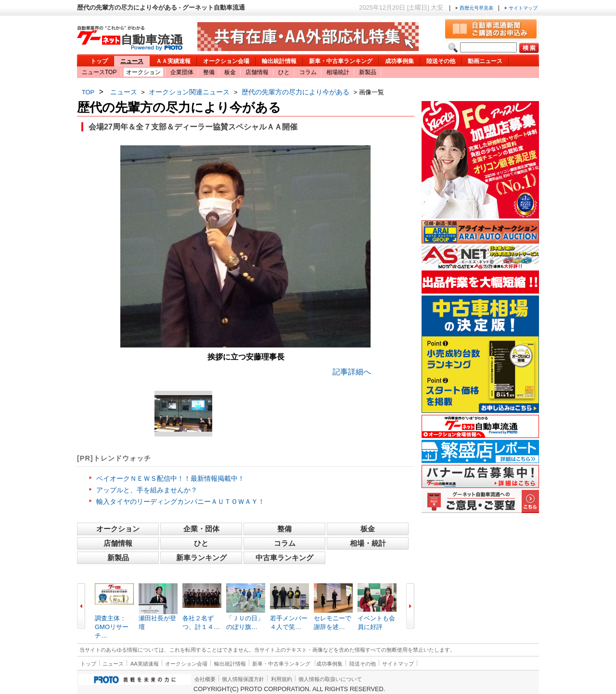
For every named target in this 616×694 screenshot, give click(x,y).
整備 (209, 72)
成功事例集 (399, 61)
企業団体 (182, 72)
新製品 (368, 72)
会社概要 (205, 679)
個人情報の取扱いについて (330, 679)
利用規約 (282, 679)
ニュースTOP (99, 72)
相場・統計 (368, 543)
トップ (99, 61)
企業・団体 (201, 529)
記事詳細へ (352, 372)
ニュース (132, 61)
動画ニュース (485, 61)
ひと (284, 72)
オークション (143, 72)
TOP (88, 92)
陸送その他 (441, 61)
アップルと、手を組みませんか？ (147, 490)
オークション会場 (226, 61)
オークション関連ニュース (189, 92)
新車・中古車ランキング (341, 61)
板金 (230, 72)
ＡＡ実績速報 (173, 61)
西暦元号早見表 (475, 8)
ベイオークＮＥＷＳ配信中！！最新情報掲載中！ (170, 478)
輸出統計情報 (279, 61)
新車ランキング (201, 558)
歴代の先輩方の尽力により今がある (295, 92)
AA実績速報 (145, 664)
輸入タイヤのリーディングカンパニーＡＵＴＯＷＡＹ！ (180, 501)
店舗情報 (257, 72)
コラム (308, 72)
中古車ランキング (284, 558)
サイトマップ (521, 8)
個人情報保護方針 (243, 679)
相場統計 (338, 72)
